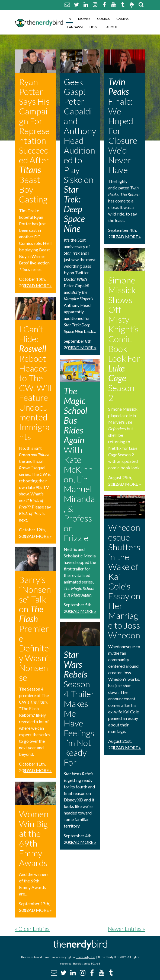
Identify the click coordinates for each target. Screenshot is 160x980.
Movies (84, 19)
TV (69, 19)
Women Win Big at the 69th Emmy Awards (34, 838)
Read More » (38, 285)
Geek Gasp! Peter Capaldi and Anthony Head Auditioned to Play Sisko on (80, 155)
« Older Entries (32, 929)
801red (95, 963)
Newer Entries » (127, 929)
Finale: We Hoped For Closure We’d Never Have (123, 126)
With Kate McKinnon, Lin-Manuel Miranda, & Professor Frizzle (79, 464)
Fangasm (75, 27)
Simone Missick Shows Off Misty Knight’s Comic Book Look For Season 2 (124, 339)
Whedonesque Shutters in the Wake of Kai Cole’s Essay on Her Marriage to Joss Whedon (124, 581)
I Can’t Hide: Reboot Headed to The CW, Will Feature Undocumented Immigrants (35, 383)
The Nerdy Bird (86, 957)
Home (95, 27)
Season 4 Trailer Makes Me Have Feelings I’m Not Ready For (79, 708)
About (112, 27)
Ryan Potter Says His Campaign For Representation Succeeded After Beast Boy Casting (34, 140)
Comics (103, 19)
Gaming (123, 19)
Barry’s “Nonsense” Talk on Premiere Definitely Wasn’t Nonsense (35, 628)
